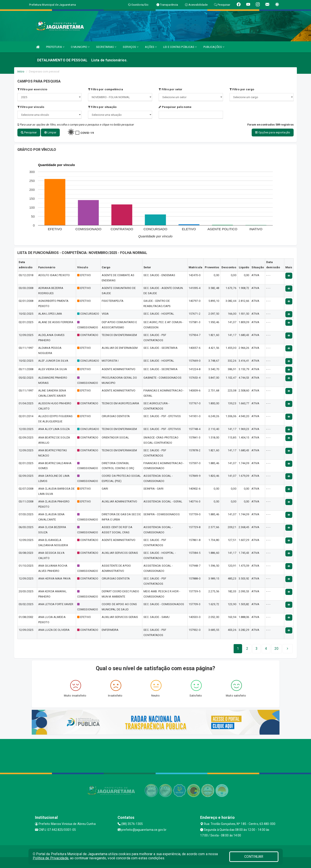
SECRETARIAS (106, 47)
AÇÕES (151, 47)
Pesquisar (29, 132)
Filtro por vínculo (31, 107)
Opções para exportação (273, 132)
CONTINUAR (254, 857)
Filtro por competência (105, 89)
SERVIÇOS (131, 47)
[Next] (276, 649)
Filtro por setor (170, 89)
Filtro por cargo (242, 89)
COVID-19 (87, 133)
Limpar (50, 132)
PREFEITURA (55, 47)
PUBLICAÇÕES (214, 47)
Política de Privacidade (51, 858)
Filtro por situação (102, 107)
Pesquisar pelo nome (175, 107)
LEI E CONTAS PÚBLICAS (180, 47)
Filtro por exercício (32, 89)
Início (21, 71)
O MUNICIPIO (80, 47)
